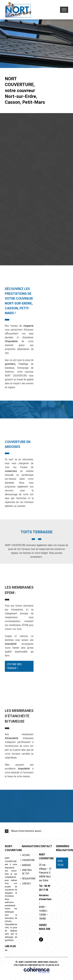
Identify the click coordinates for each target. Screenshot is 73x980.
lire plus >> (10, 948)
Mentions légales (48, 962)
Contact (27, 884)
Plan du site (53, 965)
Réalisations (28, 879)
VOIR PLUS (61, 863)
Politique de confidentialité (29, 965)
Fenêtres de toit (27, 872)
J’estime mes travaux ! (14, 666)
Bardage (27, 865)
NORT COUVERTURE (28, 962)
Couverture (28, 860)
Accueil (26, 855)
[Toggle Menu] (64, 10)
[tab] (36, 831)
